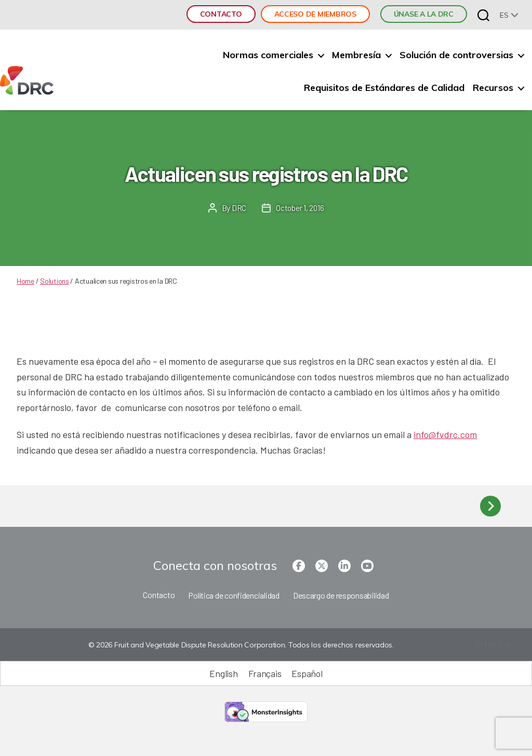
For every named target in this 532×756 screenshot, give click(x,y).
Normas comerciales (268, 55)
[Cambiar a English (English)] (223, 674)
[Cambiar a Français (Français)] (265, 674)
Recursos (493, 88)
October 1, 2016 (300, 208)
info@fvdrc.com (445, 434)
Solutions (55, 281)
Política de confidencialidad (234, 595)
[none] (509, 15)
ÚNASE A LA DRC (424, 14)
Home (25, 281)
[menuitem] (509, 15)
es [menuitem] (504, 15)
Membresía (356, 55)
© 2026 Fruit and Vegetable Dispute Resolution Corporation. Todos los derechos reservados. (240, 645)
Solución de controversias (456, 55)
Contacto (221, 14)
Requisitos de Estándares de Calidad (384, 88)
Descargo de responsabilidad (341, 595)
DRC (238, 208)
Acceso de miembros (315, 14)
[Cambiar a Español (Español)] (307, 674)
